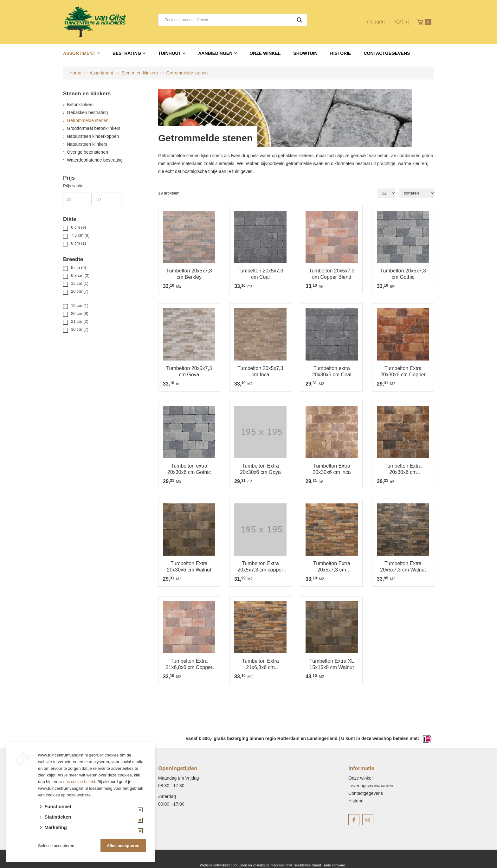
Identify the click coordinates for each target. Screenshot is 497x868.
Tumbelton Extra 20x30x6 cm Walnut (189, 567)
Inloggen (375, 22)
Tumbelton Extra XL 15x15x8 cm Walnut (332, 664)
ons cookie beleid (79, 782)
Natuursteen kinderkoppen (93, 136)
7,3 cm (80, 235)
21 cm (80, 321)
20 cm (80, 291)
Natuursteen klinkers (87, 144)
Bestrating (127, 53)
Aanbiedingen (215, 53)
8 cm (79, 243)
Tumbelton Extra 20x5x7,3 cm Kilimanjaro (332, 567)
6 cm (79, 227)
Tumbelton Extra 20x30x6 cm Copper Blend (403, 372)
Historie (341, 53)
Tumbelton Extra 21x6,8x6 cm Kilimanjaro (260, 664)
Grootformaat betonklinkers (94, 128)
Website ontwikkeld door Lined (223, 865)
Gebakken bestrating (87, 112)
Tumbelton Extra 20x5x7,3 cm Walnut (403, 567)
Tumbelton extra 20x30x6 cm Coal (332, 371)
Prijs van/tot (74, 186)
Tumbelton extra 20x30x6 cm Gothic (189, 469)
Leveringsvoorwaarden (371, 786)
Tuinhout (170, 53)
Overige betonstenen (87, 152)
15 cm (80, 283)
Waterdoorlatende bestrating (95, 160)
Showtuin (305, 53)
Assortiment (79, 53)
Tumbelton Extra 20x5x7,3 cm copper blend (260, 567)
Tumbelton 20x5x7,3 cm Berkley (189, 274)
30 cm (80, 329)
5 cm (79, 268)
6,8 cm (80, 275)
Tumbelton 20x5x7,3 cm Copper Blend (332, 274)
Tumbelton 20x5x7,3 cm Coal (260, 274)
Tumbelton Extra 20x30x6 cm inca (332, 469)
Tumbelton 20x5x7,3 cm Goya (189, 371)
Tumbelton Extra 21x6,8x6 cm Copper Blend (189, 664)
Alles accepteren (123, 846)
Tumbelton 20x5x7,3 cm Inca (260, 371)
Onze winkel (265, 53)
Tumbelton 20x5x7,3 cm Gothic (403, 274)
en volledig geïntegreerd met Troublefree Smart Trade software (296, 865)
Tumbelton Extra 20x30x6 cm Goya (260, 469)
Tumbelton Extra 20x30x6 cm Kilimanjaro (403, 469)
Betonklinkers (80, 105)
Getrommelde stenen (88, 120)
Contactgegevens (387, 53)
